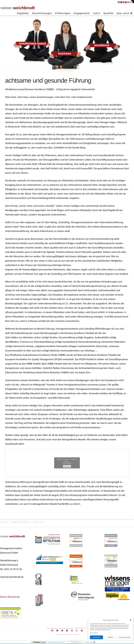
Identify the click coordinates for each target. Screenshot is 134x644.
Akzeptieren (97, 637)
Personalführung (38, 522)
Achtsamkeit (5, 522)
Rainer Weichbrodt (10, 597)
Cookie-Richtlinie (67, 463)
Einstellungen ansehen (125, 637)
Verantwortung (54, 628)
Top (48, 628)
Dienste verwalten (94, 633)
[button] (131, 620)
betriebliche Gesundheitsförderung (21, 522)
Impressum (63, 628)
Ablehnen (110, 637)
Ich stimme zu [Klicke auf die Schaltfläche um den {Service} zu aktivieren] (67, 466)
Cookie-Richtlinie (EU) (81, 628)
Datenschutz (70, 628)
